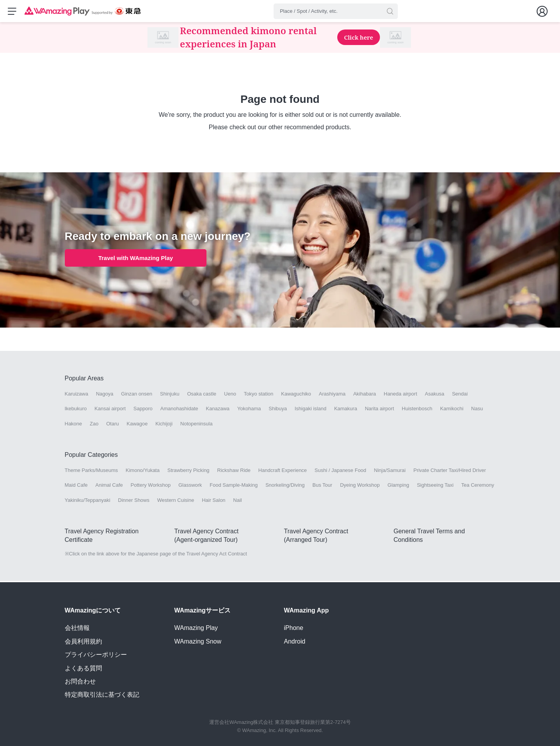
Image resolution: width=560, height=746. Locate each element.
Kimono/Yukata (143, 471)
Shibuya (278, 410)
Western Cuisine (176, 501)
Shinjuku (170, 395)
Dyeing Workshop (360, 486)
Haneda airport (400, 395)
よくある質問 (83, 668)
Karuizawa (77, 395)
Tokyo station (258, 395)
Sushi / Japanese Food (341, 471)
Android (295, 641)
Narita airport (379, 410)
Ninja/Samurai (390, 471)
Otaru (113, 424)
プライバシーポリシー (96, 655)
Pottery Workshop (151, 486)
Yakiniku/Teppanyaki (88, 501)
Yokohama (249, 410)
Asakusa (435, 395)
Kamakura (346, 410)
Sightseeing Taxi (435, 486)
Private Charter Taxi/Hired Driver (450, 471)
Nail (238, 501)
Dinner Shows (134, 501)
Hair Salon (214, 501)
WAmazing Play (196, 628)
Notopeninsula (197, 424)
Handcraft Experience (283, 471)
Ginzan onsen (137, 395)
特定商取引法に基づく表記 (102, 695)
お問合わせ (80, 681)
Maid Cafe (76, 486)
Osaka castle (202, 395)
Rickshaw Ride (234, 471)
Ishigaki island (310, 410)
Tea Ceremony (478, 486)
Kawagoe (137, 424)
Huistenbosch (417, 410)
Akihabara (365, 395)
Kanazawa (218, 410)
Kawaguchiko (296, 395)
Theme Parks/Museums (91, 471)
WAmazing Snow (198, 641)
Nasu (477, 410)
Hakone (74, 424)
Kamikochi (452, 410)
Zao (94, 424)
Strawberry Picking (188, 471)
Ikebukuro (76, 410)
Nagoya (105, 395)
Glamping (399, 486)
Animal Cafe (109, 486)
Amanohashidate (179, 410)
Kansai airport (110, 410)
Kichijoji (164, 424)
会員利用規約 (83, 641)
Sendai (460, 395)
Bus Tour (322, 486)
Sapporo (143, 410)
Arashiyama (332, 395)
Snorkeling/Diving (285, 486)
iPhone (294, 628)
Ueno (230, 395)
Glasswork (190, 486)
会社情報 (77, 628)
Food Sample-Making (234, 486)
